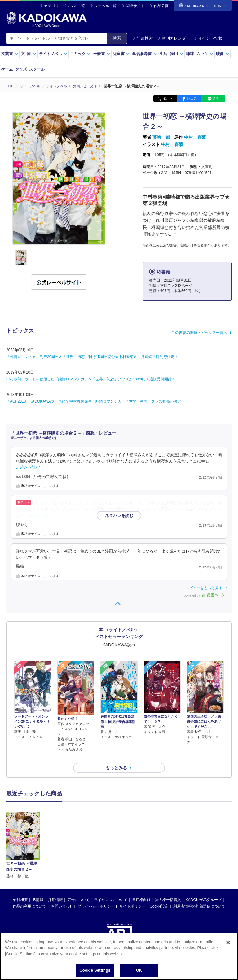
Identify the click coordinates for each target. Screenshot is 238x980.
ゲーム (7, 69)
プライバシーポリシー (96, 895)
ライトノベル (53, 54)
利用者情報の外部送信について (199, 895)
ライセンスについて (111, 889)
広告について (78, 889)
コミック (80, 54)
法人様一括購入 (168, 889)
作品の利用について (29, 895)
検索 (117, 38)
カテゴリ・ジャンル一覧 (64, 6)
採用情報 (55, 889)
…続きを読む (28, 467)
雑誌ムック (200, 54)
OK (139, 970)
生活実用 (172, 54)
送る (216, 98)
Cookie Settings (95, 970)
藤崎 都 (161, 137)
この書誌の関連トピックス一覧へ (199, 332)
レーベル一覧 (105, 6)
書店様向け (141, 889)
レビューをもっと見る (204, 588)
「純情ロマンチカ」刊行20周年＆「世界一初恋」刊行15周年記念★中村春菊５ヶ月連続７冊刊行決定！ (92, 357)
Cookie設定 (159, 895)
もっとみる (116, 757)
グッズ (21, 69)
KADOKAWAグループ (204, 889)
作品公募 (161, 6)
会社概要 (20, 889)
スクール (37, 69)
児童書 (121, 54)
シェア (192, 98)
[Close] (228, 943)
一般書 (102, 54)
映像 (223, 54)
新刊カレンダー (174, 38)
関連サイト (135, 6)
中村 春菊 (195, 137)
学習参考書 (145, 54)
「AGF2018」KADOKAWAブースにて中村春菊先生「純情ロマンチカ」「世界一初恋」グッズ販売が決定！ (95, 401)
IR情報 (38, 889)
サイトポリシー (132, 895)
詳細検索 (143, 38)
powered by (206, 595)
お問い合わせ (62, 895)
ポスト (168, 98)
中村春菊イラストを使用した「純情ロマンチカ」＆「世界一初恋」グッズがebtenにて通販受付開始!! (90, 379)
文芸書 (10, 54)
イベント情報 (208, 38)
